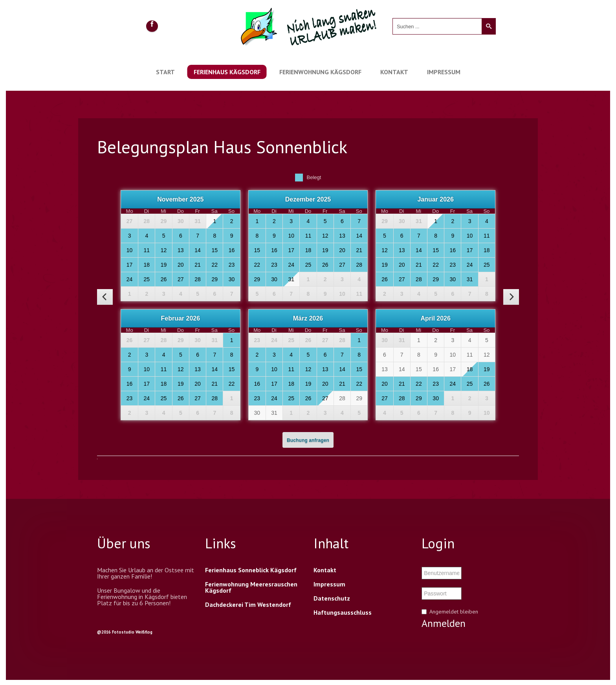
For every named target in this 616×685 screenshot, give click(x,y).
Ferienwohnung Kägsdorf (320, 72)
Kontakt (394, 72)
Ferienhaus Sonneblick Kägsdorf (251, 570)
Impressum (444, 72)
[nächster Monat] (511, 297)
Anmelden (444, 623)
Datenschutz (332, 598)
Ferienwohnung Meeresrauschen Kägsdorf (251, 587)
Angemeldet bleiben (454, 612)
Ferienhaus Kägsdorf (227, 72)
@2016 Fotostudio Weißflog (125, 632)
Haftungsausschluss (343, 612)
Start (165, 72)
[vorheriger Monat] (105, 297)
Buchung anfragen (308, 440)
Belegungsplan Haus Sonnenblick (222, 147)
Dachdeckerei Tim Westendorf (248, 604)
